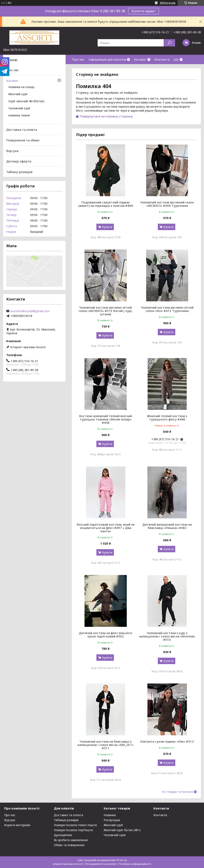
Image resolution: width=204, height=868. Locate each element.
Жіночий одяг (18, 94)
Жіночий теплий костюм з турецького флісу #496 (167, 418)
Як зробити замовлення (71, 840)
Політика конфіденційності (135, 864)
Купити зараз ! (144, 11)
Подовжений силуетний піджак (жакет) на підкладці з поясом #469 (106, 204)
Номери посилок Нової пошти (75, 825)
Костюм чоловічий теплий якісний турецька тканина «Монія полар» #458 (106, 419)
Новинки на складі (21, 87)
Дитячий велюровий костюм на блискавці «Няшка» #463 (167, 526)
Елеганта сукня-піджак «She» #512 (167, 741)
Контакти (162, 59)
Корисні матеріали (17, 825)
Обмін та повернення (69, 845)
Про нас (78, 59)
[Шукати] (169, 43)
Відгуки (12, 151)
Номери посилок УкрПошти (73, 830)
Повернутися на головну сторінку (106, 116)
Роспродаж (112, 820)
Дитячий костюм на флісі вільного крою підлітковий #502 (106, 635)
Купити (107, 227)
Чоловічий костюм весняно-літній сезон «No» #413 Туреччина (167, 309)
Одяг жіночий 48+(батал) (26, 101)
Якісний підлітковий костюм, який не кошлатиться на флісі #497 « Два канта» (106, 528)
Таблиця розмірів (66, 820)
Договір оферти (19, 161)
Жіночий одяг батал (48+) (122, 830)
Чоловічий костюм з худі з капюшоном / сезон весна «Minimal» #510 (167, 636)
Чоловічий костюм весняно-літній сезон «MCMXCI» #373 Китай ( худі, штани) (106, 311)
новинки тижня (19, 116)
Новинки (110, 815)
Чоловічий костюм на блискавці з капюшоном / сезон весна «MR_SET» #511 (106, 745)
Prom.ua (122, 860)
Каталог (140, 59)
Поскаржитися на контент (101, 864)
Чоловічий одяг (19, 108)
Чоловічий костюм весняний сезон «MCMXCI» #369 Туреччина (167, 204)
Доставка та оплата (22, 130)
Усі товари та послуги (177, 792)
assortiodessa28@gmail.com (30, 311)
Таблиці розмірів (19, 172)
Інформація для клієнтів (107, 59)
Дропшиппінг (63, 835)
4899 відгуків (168, 3)
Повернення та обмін (23, 140)
